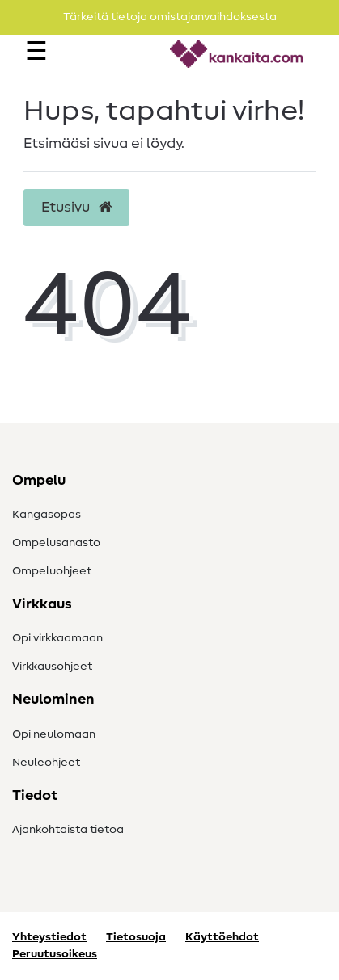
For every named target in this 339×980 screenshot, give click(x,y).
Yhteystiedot (49, 937)
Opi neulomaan (54, 734)
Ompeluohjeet (52, 571)
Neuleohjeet (46, 763)
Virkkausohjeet (52, 667)
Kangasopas (47, 515)
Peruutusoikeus (55, 954)
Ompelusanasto (56, 543)
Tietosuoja (136, 937)
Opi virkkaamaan (57, 638)
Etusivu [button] (76, 208)
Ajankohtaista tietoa (68, 830)
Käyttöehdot (222, 937)
